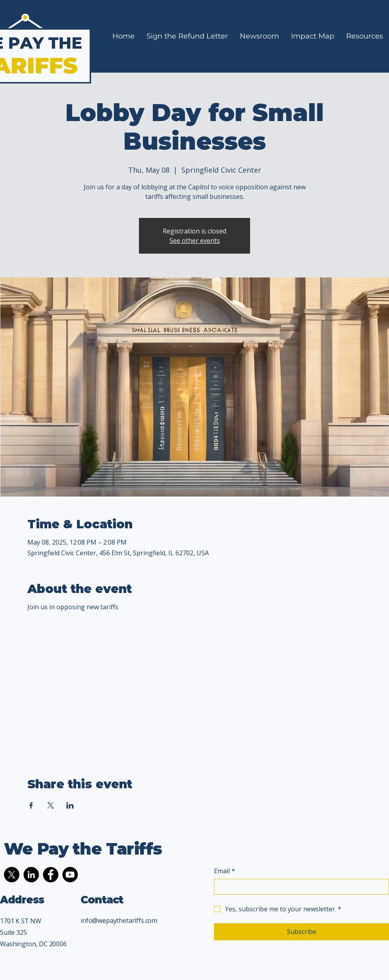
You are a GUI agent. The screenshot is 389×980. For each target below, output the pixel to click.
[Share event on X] (51, 805)
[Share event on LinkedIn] (70, 805)
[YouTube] (70, 875)
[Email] (299, 887)
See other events (195, 241)
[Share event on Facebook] (31, 805)
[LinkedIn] (31, 875)
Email (224, 871)
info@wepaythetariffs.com (119, 920)
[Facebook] (51, 875)
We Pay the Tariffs (83, 849)
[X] (12, 875)
